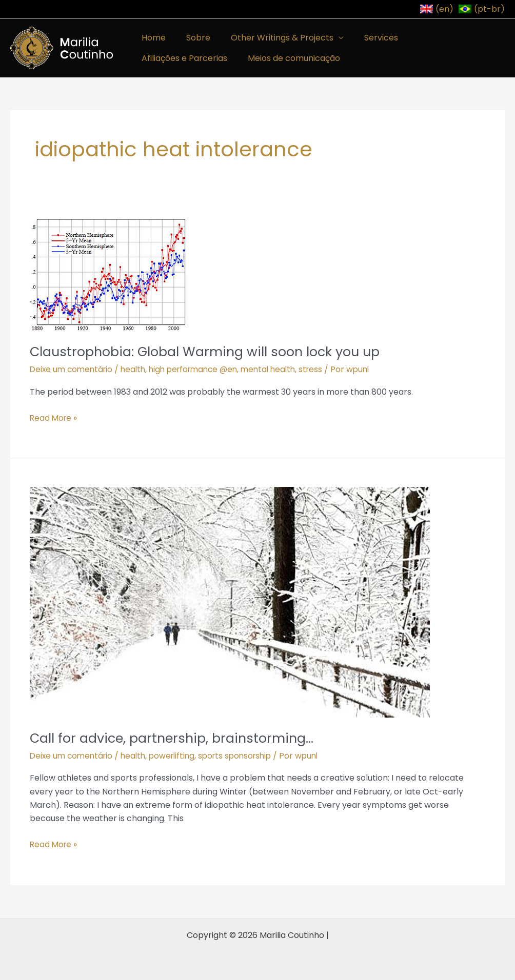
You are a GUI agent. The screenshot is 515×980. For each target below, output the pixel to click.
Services (367, 38)
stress (326, 369)
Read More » (54, 417)
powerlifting (179, 755)
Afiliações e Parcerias (443, 38)
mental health (281, 369)
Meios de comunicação (186, 58)
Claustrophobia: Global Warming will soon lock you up (210, 352)
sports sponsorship (245, 755)
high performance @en (202, 369)
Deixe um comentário (73, 369)
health (138, 369)
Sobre (192, 38)
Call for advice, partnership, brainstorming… (175, 738)
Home (152, 38)
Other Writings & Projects (272, 38)
